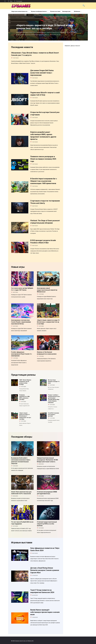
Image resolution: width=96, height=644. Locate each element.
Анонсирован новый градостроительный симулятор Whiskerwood (47, 290)
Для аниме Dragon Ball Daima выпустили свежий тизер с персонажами (42, 73)
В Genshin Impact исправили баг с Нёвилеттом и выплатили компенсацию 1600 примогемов (44, 181)
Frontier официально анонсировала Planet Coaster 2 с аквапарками (21, 354)
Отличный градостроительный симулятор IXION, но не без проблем (47, 524)
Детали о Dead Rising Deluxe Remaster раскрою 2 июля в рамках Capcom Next (45, 570)
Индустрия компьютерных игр (19, 11)
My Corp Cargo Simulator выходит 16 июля (54, 381)
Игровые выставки (55, 11)
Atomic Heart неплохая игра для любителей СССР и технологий (21, 493)
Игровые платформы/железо (39, 11)
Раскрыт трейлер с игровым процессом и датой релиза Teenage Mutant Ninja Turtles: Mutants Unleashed (54, 399)
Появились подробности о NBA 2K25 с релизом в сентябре (24, 397)
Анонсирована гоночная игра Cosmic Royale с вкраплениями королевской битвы (21, 322)
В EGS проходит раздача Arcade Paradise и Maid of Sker (43, 241)
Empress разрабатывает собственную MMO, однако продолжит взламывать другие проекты (43, 136)
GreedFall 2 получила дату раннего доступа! (53, 415)
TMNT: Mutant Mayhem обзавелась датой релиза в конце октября (25, 382)
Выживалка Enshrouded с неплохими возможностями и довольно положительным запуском (21, 461)
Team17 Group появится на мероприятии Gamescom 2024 (42, 591)
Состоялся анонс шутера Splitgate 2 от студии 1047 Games (22, 289)
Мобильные (77, 11)
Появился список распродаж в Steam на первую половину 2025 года (43, 159)
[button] (43, 39)
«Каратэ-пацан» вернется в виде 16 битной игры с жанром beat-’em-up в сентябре (48, 322)
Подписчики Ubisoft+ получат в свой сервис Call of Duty (45, 94)
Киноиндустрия (66, 11)
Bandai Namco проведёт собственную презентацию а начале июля (45, 612)
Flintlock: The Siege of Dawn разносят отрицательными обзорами (45, 222)
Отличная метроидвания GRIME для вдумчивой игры (47, 493)
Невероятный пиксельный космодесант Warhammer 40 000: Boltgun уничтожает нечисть (47, 460)
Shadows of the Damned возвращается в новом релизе (47, 353)
